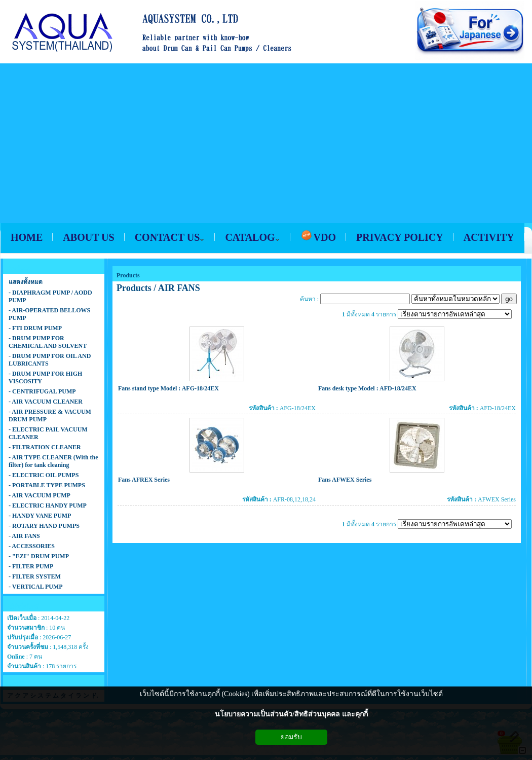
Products (128, 275)
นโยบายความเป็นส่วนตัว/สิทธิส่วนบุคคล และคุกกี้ (291, 714)
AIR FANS (179, 288)
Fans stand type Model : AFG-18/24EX (168, 388)
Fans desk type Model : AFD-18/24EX (367, 388)
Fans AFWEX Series (345, 480)
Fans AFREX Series (144, 480)
